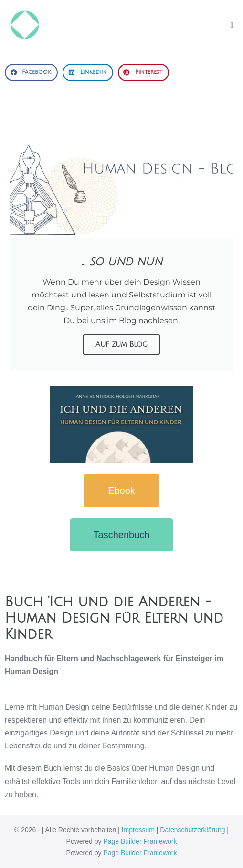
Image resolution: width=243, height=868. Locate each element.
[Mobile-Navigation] (232, 25)
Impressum (138, 830)
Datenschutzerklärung (192, 830)
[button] (31, 72)
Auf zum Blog (121, 344)
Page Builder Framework (140, 841)
